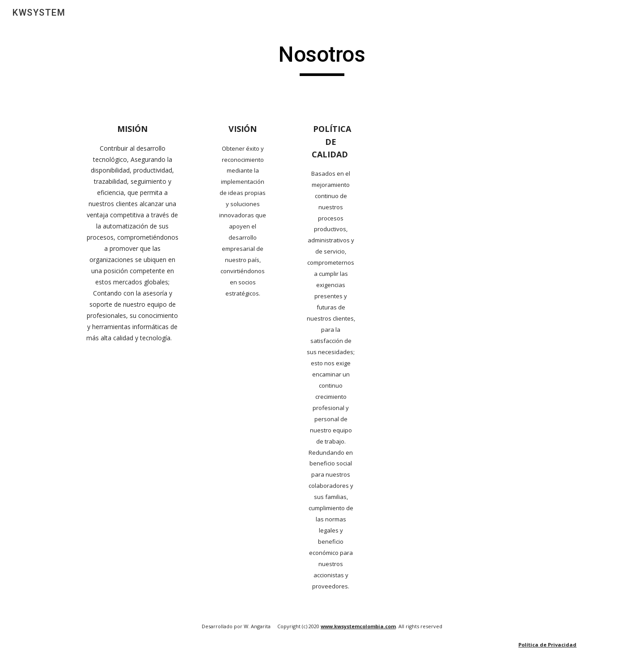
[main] (322, 59)
